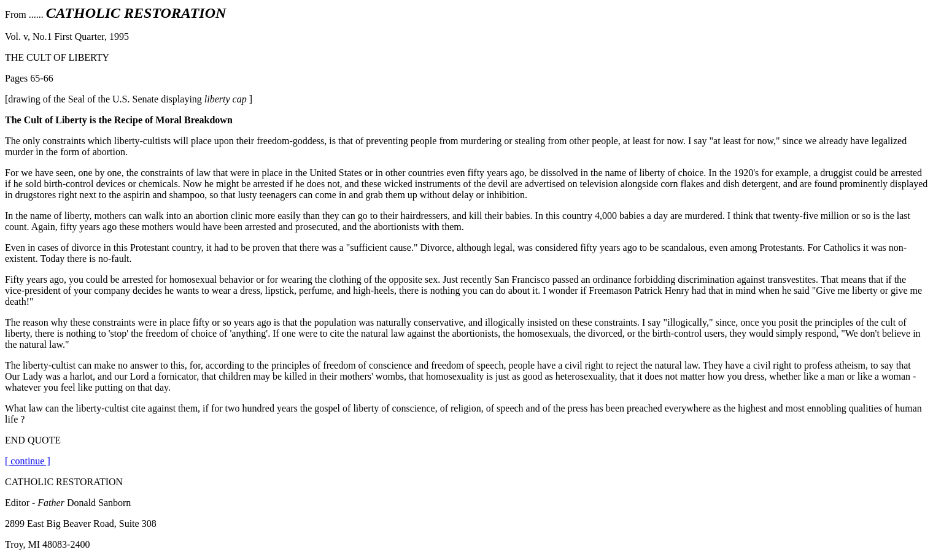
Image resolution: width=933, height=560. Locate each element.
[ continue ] (28, 461)
